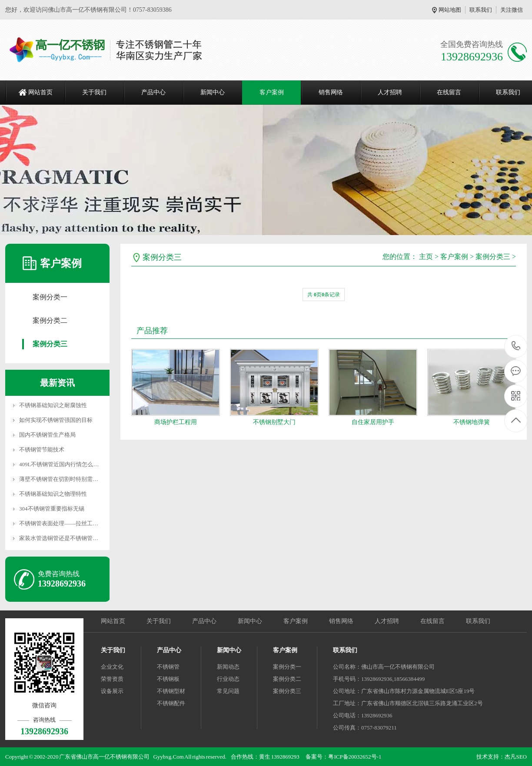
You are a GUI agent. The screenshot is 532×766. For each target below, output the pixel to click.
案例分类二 (50, 320)
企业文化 (112, 667)
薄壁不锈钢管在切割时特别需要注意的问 (70, 479)
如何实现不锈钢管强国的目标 (56, 420)
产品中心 (153, 92)
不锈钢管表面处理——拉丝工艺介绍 (64, 523)
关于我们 (94, 92)
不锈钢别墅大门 (274, 422)
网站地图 (450, 10)
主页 (426, 257)
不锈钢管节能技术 (42, 449)
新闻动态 (228, 667)
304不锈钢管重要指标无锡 (52, 509)
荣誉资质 (112, 679)
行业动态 (228, 679)
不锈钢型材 (171, 691)
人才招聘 (390, 92)
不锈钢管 (168, 667)
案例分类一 (50, 297)
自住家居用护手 (373, 422)
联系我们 (481, 10)
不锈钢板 (168, 679)
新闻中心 (213, 92)
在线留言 (449, 92)
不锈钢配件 (171, 703)
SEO (521, 757)
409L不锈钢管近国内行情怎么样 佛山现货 (71, 464)
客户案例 (272, 92)
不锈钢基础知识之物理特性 (53, 494)
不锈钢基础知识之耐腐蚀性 (53, 405)
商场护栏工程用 (176, 422)
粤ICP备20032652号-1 (355, 757)
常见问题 (228, 691)
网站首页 (40, 92)
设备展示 (112, 691)
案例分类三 (50, 344)
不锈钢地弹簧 (472, 422)
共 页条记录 (324, 295)
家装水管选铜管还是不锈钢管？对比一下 (70, 538)
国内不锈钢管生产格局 (47, 435)
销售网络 (331, 92)
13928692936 (516, 346)
